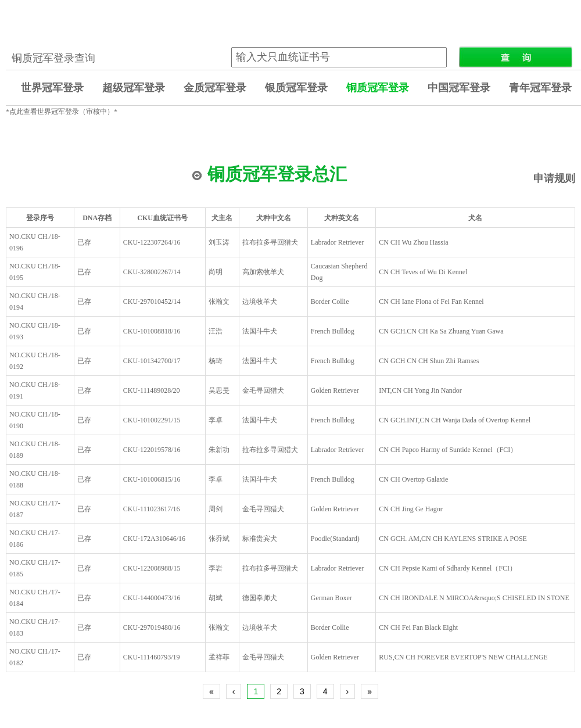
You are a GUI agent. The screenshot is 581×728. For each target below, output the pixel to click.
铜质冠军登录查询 (53, 58)
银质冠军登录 (296, 88)
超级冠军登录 (134, 88)
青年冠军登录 (540, 88)
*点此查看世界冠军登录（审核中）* (62, 112)
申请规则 (554, 178)
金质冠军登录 (215, 88)
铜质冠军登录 (378, 88)
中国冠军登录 (459, 88)
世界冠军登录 (52, 88)
